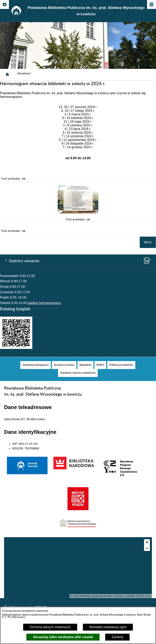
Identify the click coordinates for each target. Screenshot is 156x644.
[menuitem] (36, 365)
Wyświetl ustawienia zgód (108, 627)
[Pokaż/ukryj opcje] (5, 5)
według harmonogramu (44, 303)
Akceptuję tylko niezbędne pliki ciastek (63, 637)
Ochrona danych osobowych (50, 627)
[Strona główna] (7, 75)
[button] (78, 212)
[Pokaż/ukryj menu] (151, 5)
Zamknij (117, 637)
